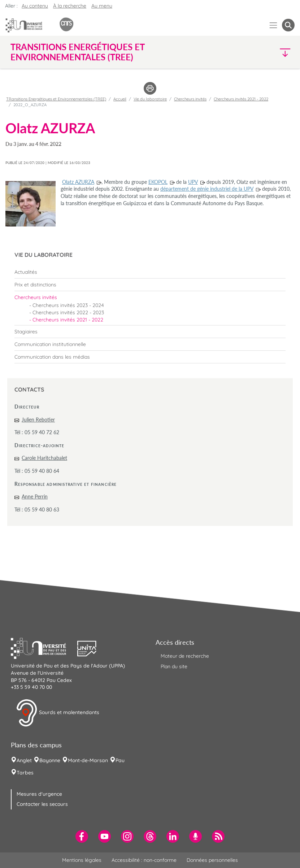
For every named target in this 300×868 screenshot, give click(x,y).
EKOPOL (158, 182)
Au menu (102, 6)
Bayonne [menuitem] (50, 760)
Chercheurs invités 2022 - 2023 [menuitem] (68, 312)
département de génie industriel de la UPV (207, 189)
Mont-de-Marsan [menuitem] (88, 760)
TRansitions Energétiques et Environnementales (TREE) (56, 99)
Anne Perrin (35, 496)
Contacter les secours (42, 804)
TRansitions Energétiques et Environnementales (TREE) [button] (77, 52)
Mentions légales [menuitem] (82, 860)
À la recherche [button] (70, 6)
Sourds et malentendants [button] (58, 713)
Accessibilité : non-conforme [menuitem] (144, 860)
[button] (260, 52)
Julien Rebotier (38, 420)
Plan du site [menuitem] (174, 666)
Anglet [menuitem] (24, 760)
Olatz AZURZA (78, 182)
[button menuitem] (288, 25)
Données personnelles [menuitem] (212, 860)
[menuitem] (150, 272)
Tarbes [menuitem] (25, 773)
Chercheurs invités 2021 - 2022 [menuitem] (68, 320)
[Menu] (273, 25)
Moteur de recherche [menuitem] (185, 656)
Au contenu (35, 6)
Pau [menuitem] (120, 760)
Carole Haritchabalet (44, 458)
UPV (193, 182)
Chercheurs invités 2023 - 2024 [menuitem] (68, 305)
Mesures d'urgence (39, 794)
